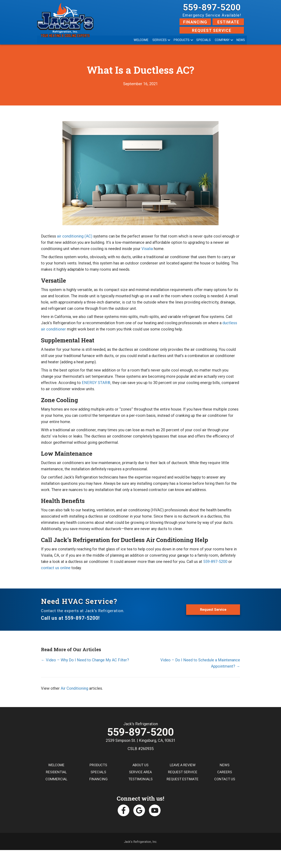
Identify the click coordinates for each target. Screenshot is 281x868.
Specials (204, 40)
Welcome (141, 40)
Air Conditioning (74, 688)
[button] (169, 40)
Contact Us (225, 779)
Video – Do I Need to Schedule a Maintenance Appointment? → (200, 663)
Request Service (212, 30)
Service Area (140, 772)
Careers (225, 772)
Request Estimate (183, 779)
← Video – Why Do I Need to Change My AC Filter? (85, 660)
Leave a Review (183, 765)
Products (181, 40)
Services (160, 40)
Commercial (56, 779)
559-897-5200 (212, 7)
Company (222, 40)
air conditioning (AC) (75, 236)
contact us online (56, 568)
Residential (56, 772)
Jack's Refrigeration (141, 724)
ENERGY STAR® (96, 383)
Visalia (147, 249)
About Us (140, 765)
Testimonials (140, 779)
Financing (195, 22)
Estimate (228, 22)
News (241, 40)
